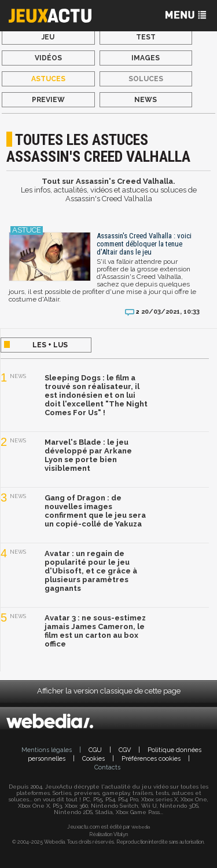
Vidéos (48, 58)
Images (146, 58)
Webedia (141, 827)
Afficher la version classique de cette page (109, 691)
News (146, 100)
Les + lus (50, 345)
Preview (48, 100)
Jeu (48, 37)
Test (146, 37)
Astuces (48, 79)
